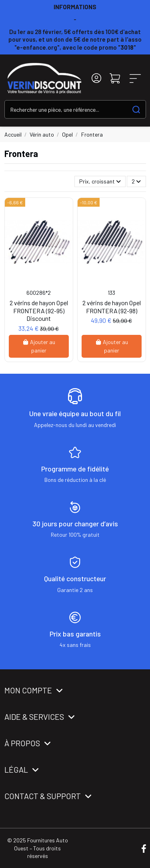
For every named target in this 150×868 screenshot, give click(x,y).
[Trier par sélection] (100, 182)
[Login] (96, 78)
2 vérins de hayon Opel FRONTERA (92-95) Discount (39, 310)
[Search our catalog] (136, 109)
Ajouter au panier (39, 346)
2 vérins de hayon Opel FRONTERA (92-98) (112, 306)
